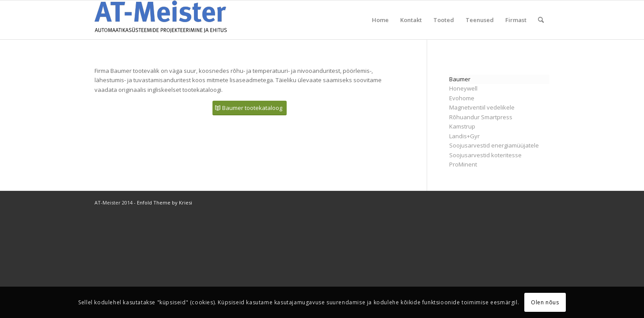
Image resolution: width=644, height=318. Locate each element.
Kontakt (411, 20)
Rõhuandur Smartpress (481, 117)
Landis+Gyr (464, 136)
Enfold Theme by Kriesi (165, 203)
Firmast (516, 20)
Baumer (460, 79)
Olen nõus (545, 302)
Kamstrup (462, 126)
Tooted (444, 20)
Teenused (480, 20)
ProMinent (463, 164)
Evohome (462, 98)
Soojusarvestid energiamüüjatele (494, 145)
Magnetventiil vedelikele (482, 107)
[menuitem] (541, 20)
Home (380, 20)
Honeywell (463, 88)
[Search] (541, 20)
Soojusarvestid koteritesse (485, 155)
